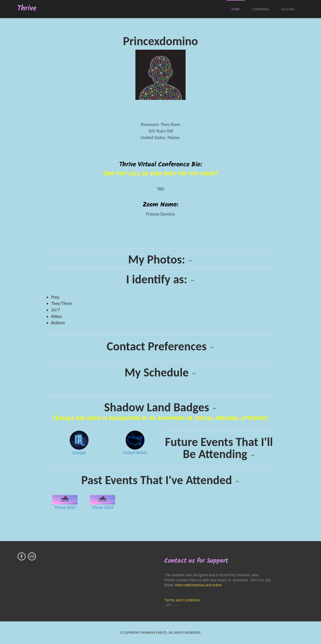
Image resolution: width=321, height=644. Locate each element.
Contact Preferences (160, 346)
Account (288, 9)
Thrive (27, 9)
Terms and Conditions (182, 600)
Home (236, 9)
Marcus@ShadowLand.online (198, 585)
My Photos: (160, 260)
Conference (261, 9)
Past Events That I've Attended (160, 480)
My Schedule (161, 372)
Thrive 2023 (65, 507)
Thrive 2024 (103, 507)
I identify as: (161, 279)
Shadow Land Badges (160, 407)
